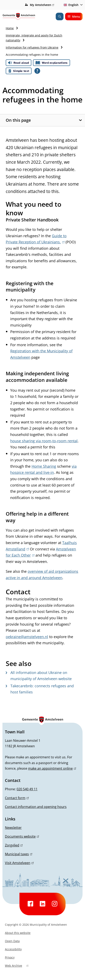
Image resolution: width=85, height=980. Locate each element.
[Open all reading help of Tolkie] (37, 71)
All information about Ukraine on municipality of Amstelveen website (39, 676)
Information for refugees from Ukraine (32, 47)
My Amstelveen (42, 5)
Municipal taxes (19, 854)
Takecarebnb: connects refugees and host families (40, 689)
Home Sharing (44, 466)
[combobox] (72, 5)
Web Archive (17, 966)
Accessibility (13, 949)
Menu (74, 16)
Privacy (10, 957)
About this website (18, 933)
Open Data (12, 941)
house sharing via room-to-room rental (44, 441)
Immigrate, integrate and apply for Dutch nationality (34, 38)
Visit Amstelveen (19, 863)
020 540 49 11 (27, 789)
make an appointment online (52, 768)
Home (10, 28)
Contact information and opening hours (36, 807)
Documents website (22, 836)
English (70, 5)
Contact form (17, 798)
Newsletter (13, 828)
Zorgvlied (14, 845)
